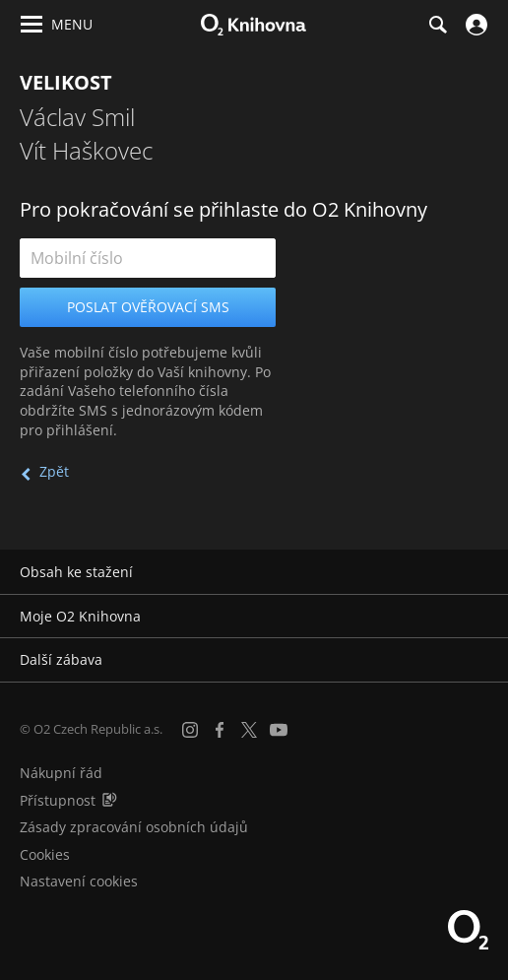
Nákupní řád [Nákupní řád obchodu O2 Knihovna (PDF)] (61, 773)
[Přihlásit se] (474, 25)
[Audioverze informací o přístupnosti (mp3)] (109, 800)
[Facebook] (220, 730)
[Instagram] (190, 730)
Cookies (45, 854)
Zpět (54, 471)
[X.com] (249, 730)
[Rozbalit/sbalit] (481, 572)
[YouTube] (279, 730)
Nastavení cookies (79, 881)
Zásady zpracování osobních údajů (134, 827)
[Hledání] (437, 25)
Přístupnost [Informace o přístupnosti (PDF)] (58, 800)
